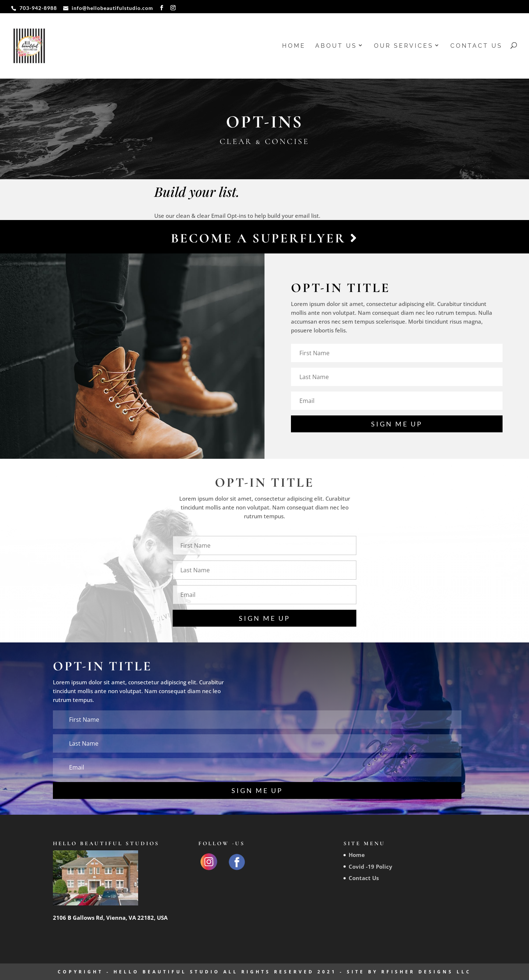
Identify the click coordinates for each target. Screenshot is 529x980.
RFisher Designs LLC (426, 972)
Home (294, 46)
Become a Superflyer (264, 238)
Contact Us (476, 46)
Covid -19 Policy (370, 866)
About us (336, 46)
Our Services (404, 46)
